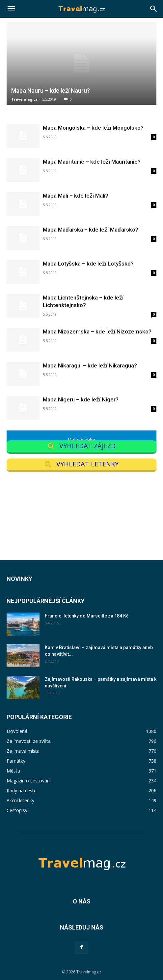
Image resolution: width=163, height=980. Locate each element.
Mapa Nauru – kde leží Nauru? (51, 91)
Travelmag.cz (24, 99)
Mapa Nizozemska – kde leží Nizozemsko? (97, 332)
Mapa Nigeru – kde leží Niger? (81, 399)
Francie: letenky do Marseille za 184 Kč (87, 616)
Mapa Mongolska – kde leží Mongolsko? (93, 128)
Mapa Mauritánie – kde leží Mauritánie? (92, 162)
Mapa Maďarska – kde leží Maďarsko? (91, 230)
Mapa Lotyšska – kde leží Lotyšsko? (88, 264)
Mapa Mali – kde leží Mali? (76, 196)
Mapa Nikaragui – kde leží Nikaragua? (90, 365)
